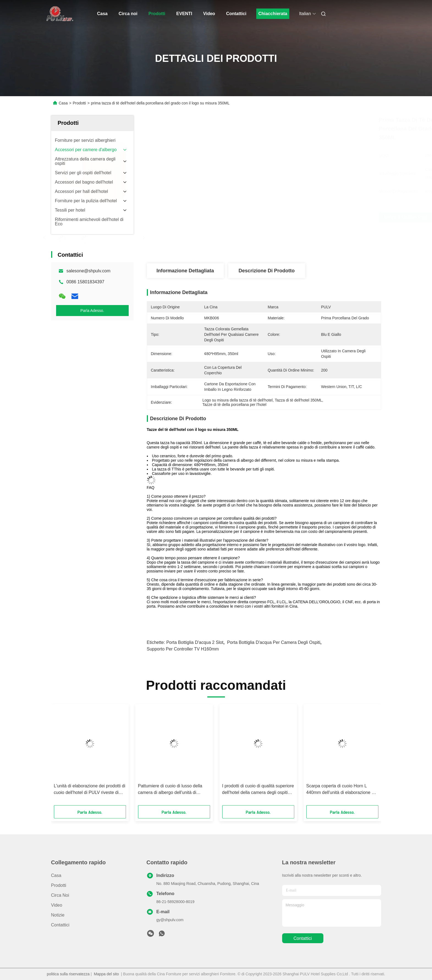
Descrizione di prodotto (266, 271)
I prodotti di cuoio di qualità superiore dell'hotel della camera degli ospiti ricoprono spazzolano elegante (258, 790)
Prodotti (157, 14)
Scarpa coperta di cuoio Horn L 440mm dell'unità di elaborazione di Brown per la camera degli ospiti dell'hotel (341, 790)
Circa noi (128, 14)
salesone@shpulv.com (89, 271)
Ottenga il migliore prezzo (299, 217)
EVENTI (184, 14)
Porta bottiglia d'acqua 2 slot (195, 642)
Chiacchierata (273, 14)
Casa (102, 14)
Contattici (236, 14)
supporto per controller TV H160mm (183, 649)
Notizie (58, 915)
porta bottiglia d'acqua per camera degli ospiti (274, 642)
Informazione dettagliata (185, 271)
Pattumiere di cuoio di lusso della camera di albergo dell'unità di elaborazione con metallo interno (170, 790)
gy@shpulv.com (170, 920)
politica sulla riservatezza (68, 974)
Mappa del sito (106, 974)
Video (209, 14)
